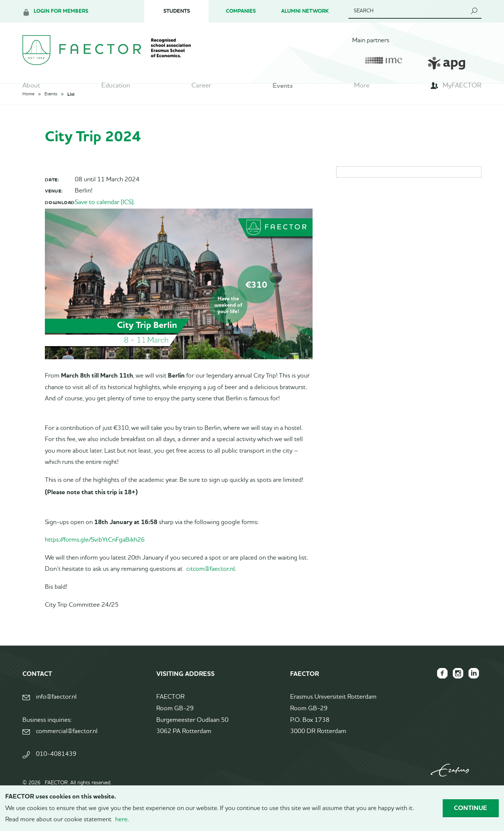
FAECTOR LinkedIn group (473, 691)
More (362, 88)
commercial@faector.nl (67, 749)
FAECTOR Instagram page (455, 691)
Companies (241, 11)
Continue (471, 808)
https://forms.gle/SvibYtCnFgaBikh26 (95, 558)
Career (201, 88)
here (121, 820)
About (31, 88)
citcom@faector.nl (210, 587)
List (71, 111)
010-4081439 (56, 772)
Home (28, 111)
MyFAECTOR (462, 88)
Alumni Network (305, 11)
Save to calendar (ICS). (105, 220)
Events (283, 88)
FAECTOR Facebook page (437, 691)
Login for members (61, 11)
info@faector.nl (56, 715)
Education (116, 88)
